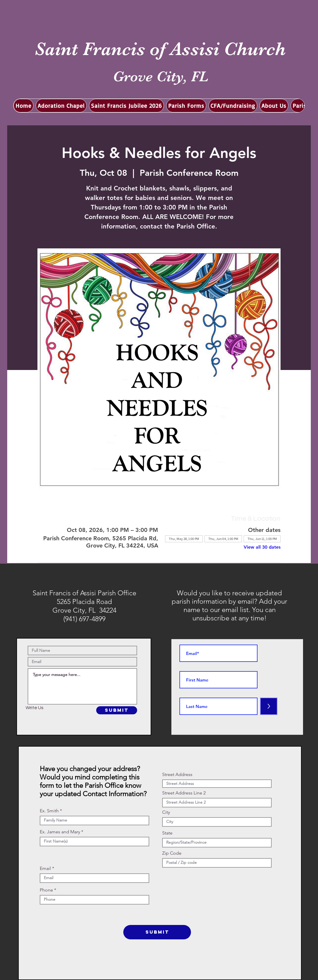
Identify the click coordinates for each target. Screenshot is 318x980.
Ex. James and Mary (60, 832)
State (167, 833)
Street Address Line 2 (184, 793)
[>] (269, 706)
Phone (46, 890)
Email (45, 868)
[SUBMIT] (117, 710)
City (166, 812)
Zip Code (172, 853)
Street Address (177, 775)
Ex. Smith (49, 811)
